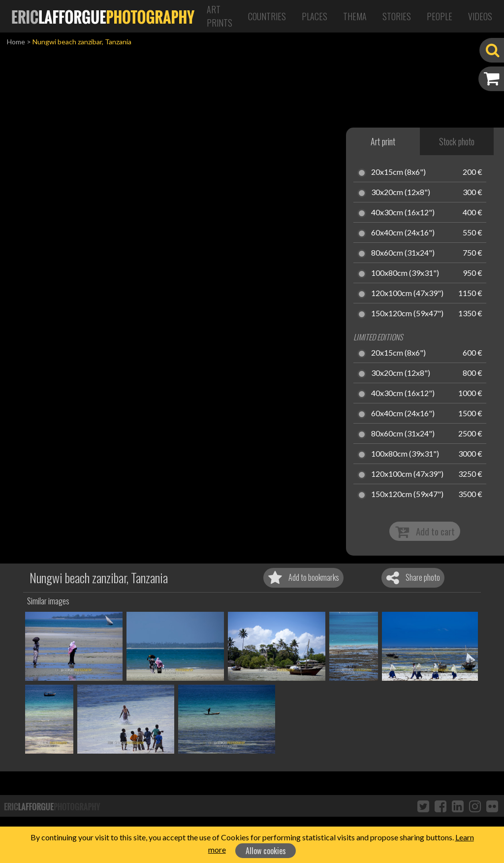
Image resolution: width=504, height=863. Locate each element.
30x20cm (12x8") (401, 193)
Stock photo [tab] (457, 141)
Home (16, 42)
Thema (355, 16)
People (440, 16)
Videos (480, 16)
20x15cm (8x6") (398, 172)
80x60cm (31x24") (403, 253)
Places (315, 16)
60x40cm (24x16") (403, 233)
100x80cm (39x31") (405, 273)
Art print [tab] (383, 141)
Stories (397, 16)
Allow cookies (266, 851)
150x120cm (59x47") (407, 314)
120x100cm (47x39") (407, 294)
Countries (267, 16)
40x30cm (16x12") (403, 213)
